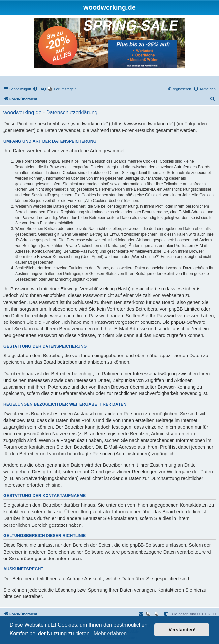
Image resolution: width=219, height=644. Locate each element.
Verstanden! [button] (182, 630)
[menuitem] (39, 89)
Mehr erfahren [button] (110, 634)
